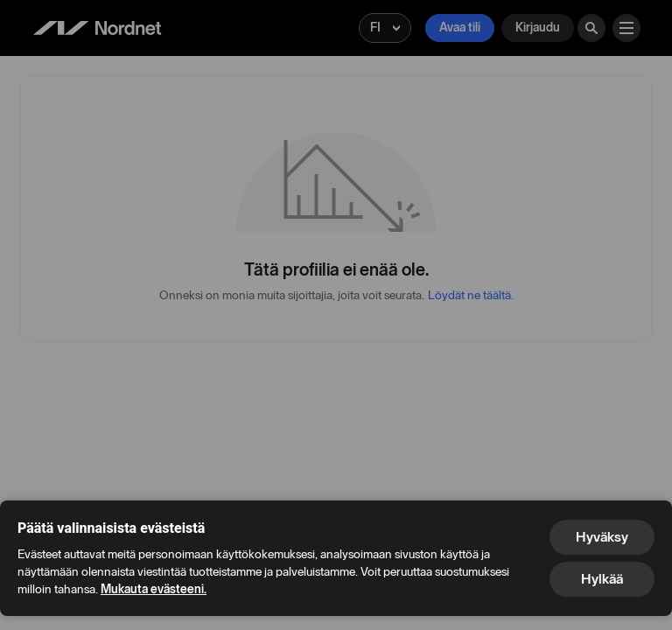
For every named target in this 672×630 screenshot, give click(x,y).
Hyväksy (602, 537)
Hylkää (602, 579)
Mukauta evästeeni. (154, 589)
